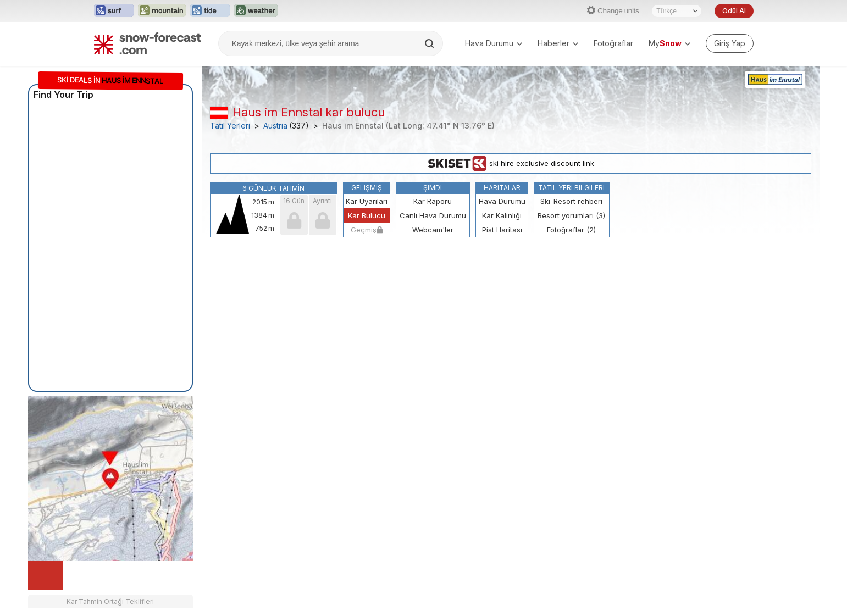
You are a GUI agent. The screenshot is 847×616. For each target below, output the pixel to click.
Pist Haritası (502, 230)
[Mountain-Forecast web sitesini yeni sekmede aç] (162, 11)
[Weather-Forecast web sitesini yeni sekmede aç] (256, 11)
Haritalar (502, 188)
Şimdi (433, 188)
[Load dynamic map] (46, 576)
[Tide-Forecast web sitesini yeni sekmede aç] (210, 11)
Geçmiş (367, 230)
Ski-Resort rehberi (571, 201)
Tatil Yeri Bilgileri (571, 188)
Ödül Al (734, 11)
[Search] (430, 43)
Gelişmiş (367, 188)
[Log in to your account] (730, 43)
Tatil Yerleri (230, 126)
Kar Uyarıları (367, 201)
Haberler (558, 43)
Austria (275, 126)
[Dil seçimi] (677, 11)
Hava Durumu (494, 43)
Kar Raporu (433, 201)
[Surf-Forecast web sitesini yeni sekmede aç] (114, 11)
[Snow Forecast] (147, 43)
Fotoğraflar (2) (571, 230)
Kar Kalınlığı (502, 215)
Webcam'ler (433, 230)
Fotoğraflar (613, 43)
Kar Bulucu (367, 215)
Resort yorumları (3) (571, 215)
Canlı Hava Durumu (433, 215)
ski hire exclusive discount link (510, 164)
